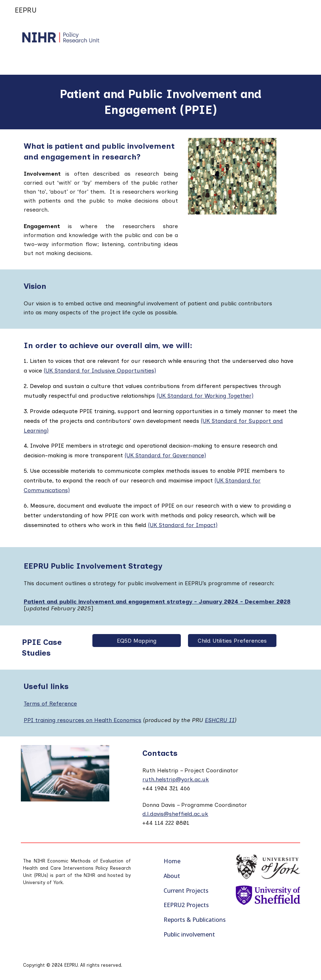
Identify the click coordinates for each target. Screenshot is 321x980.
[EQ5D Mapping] (137, 641)
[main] (160, 102)
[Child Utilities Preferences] (232, 641)
